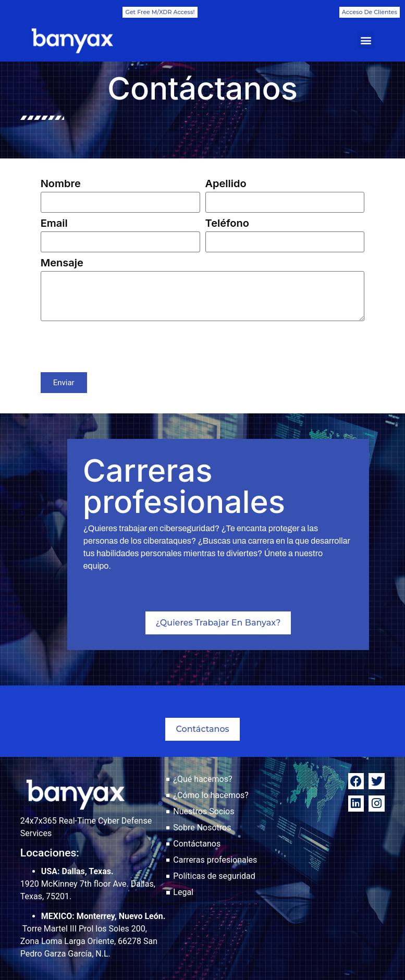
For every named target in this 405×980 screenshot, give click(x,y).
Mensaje (62, 263)
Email (54, 224)
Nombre (61, 184)
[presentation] (120, 347)
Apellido (226, 184)
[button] (366, 40)
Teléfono (227, 224)
